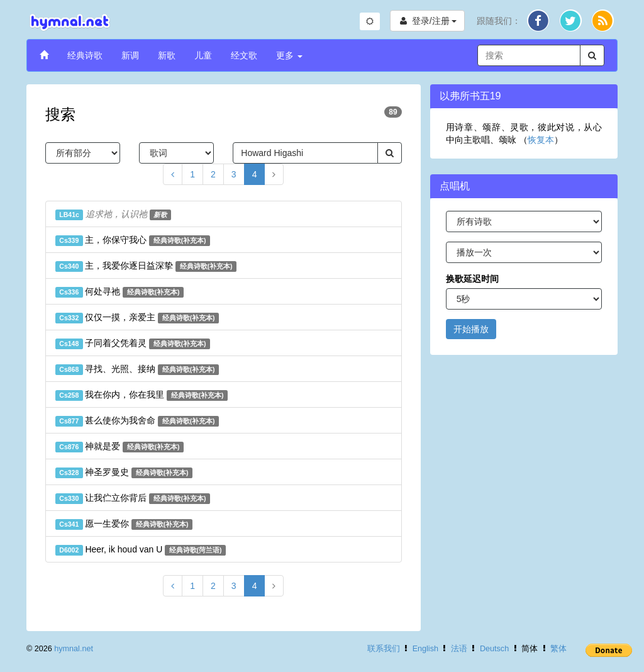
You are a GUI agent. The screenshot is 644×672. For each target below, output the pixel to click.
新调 (130, 55)
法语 (459, 649)
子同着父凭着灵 (133, 344)
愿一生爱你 (124, 524)
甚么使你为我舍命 (137, 421)
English (425, 649)
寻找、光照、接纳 (137, 369)
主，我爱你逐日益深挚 (146, 266)
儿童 (203, 55)
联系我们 (384, 649)
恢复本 (541, 140)
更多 (289, 55)
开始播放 (471, 329)
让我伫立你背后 (133, 498)
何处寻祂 (119, 292)
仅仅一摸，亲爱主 (137, 318)
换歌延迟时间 (472, 279)
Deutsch (494, 649)
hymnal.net (74, 649)
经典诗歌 (85, 55)
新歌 (167, 55)
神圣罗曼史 (124, 473)
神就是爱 (119, 447)
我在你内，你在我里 (142, 395)
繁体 (558, 649)
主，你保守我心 (133, 240)
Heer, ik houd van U (141, 550)
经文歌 (244, 55)
